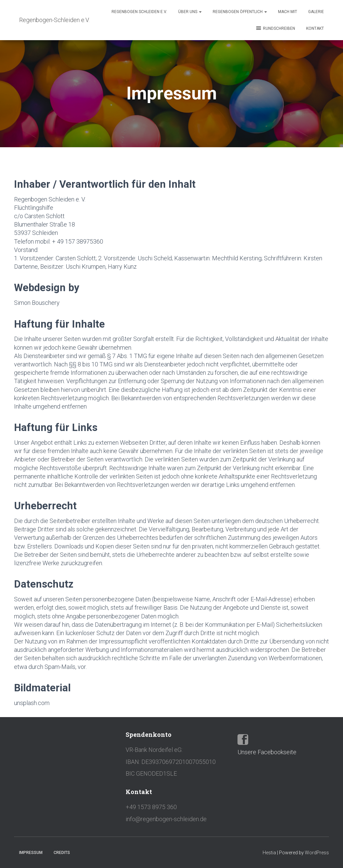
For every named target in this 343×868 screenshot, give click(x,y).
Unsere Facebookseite (267, 752)
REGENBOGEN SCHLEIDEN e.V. (139, 12)
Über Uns (190, 12)
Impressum (31, 853)
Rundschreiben (275, 28)
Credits (62, 853)
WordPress (317, 853)
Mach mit (288, 12)
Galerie (316, 12)
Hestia (269, 853)
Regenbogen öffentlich (240, 12)
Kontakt (315, 28)
